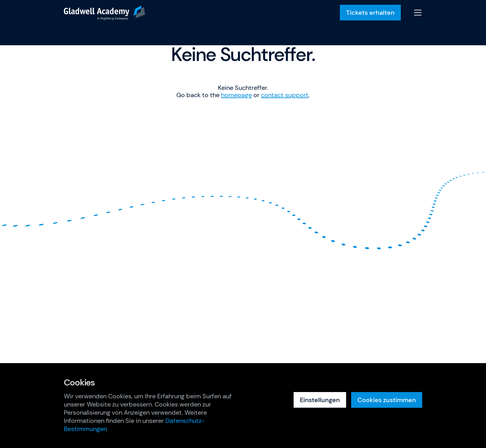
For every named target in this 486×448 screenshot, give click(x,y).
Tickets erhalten (370, 13)
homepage (236, 95)
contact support (285, 95)
